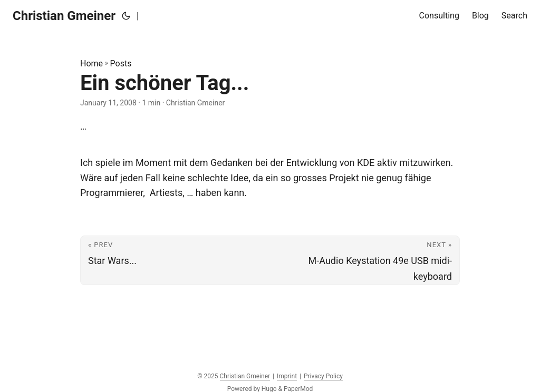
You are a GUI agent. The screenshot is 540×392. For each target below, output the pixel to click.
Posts (121, 63)
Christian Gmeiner (64, 16)
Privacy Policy (323, 376)
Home (91, 63)
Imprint (287, 376)
